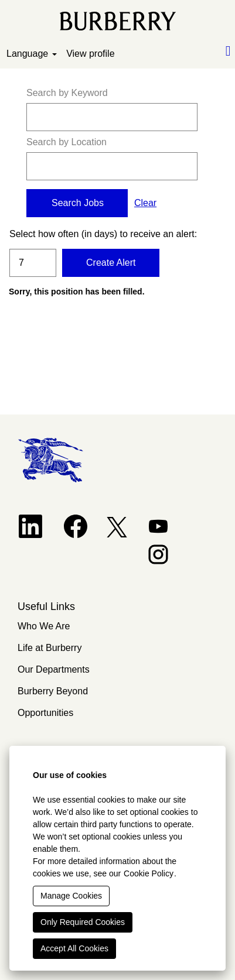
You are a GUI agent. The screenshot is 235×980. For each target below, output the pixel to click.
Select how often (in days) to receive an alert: (33, 234)
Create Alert (111, 263)
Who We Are (44, 626)
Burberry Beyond (53, 691)
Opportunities (45, 713)
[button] (196, 52)
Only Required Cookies (83, 922)
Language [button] (32, 54)
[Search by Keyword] (112, 117)
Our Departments (54, 669)
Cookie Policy (149, 873)
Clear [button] (145, 203)
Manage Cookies (71, 896)
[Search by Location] (112, 166)
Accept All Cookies (74, 948)
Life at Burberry (50, 648)
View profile (90, 54)
